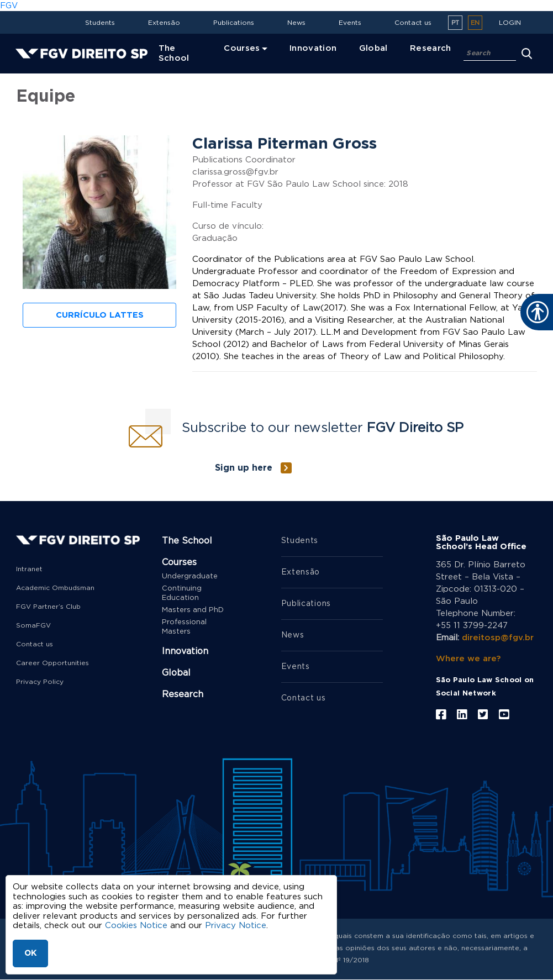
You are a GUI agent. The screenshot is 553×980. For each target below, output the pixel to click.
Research (183, 694)
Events (350, 23)
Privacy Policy (40, 682)
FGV (9, 6)
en (475, 23)
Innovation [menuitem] (313, 48)
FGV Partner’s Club (48, 607)
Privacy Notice (236, 926)
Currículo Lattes (100, 315)
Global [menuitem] (373, 48)
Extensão (164, 23)
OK (30, 953)
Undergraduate (190, 576)
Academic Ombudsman (55, 588)
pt (455, 23)
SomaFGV (33, 625)
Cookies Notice (136, 926)
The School (187, 541)
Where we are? (468, 659)
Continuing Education (182, 593)
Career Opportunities (52, 663)
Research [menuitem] (431, 48)
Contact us (413, 23)
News (296, 23)
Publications (234, 23)
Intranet (29, 569)
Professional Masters (184, 627)
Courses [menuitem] (242, 48)
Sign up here (244, 468)
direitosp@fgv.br (498, 638)
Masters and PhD (193, 610)
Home (31, 75)
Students (100, 23)
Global (176, 673)
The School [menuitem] (174, 53)
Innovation (185, 651)
